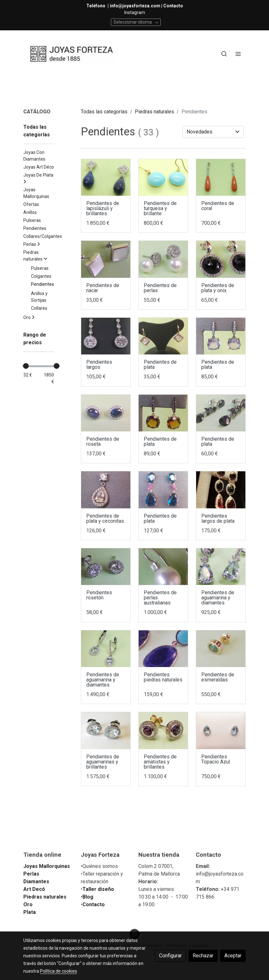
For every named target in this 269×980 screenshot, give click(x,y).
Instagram (135, 12)
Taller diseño (98, 889)
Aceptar (233, 956)
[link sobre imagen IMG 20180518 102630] (221, 336)
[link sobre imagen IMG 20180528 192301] (221, 178)
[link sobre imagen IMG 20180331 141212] (221, 649)
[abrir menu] (238, 54)
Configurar (170, 956)
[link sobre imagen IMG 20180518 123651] (221, 413)
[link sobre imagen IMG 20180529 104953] (163, 178)
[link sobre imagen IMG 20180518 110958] (163, 336)
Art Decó (34, 889)
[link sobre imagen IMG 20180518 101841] (106, 413)
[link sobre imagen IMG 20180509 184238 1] (221, 567)
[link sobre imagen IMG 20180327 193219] (106, 731)
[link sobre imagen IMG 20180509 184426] (106, 649)
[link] (71, 54)
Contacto (94, 904)
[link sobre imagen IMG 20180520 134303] (163, 259)
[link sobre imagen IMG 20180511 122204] (106, 567)
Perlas (31, 874)
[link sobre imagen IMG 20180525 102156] (106, 259)
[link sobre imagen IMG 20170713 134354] (221, 731)
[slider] (26, 366)
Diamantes (36, 881)
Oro (28, 904)
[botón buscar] (224, 54)
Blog (88, 897)
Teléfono (96, 6)
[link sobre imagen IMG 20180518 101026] (163, 490)
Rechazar (203, 956)
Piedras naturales (154, 112)
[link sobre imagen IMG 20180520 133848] (106, 336)
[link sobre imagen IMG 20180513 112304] (163, 567)
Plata (30, 912)
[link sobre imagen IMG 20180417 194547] (163, 649)
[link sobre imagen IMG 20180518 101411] (163, 413)
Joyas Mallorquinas (47, 866)
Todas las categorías (104, 112)
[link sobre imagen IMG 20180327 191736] (163, 731)
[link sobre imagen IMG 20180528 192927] (106, 178)
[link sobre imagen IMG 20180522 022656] (221, 490)
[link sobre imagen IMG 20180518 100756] (106, 490)
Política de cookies (58, 971)
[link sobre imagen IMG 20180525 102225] (221, 259)
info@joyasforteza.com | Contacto (146, 6)
